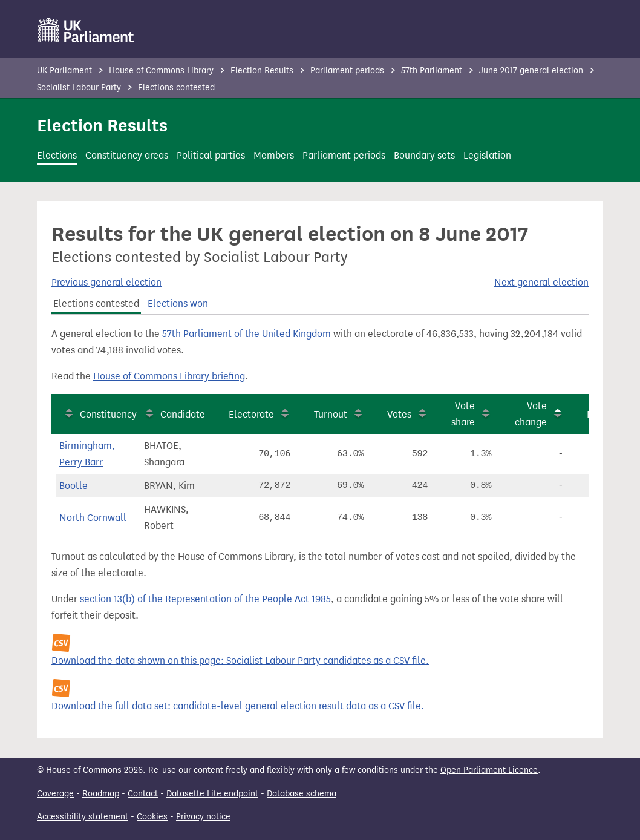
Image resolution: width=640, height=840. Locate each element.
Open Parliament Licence (489, 770)
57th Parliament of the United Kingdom (247, 334)
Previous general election (106, 282)
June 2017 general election (532, 71)
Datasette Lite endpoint (212, 794)
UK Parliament (64, 71)
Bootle (73, 486)
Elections (57, 155)
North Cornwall (93, 518)
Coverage (55, 794)
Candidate (183, 414)
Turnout (331, 414)
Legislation (487, 155)
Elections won (178, 304)
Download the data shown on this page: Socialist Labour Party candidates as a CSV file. (240, 661)
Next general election (541, 282)
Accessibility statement (83, 817)
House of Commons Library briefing (169, 376)
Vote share (463, 414)
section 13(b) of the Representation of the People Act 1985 (205, 599)
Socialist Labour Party (80, 87)
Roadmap (101, 794)
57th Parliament (433, 71)
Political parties (211, 155)
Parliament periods (348, 71)
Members (274, 155)
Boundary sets (424, 155)
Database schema (302, 794)
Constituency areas (127, 155)
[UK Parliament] (86, 30)
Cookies (152, 817)
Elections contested (96, 304)
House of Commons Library (161, 71)
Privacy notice (203, 817)
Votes (399, 414)
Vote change (531, 414)
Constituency (108, 414)
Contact (143, 794)
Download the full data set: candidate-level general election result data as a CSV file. (238, 706)
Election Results (262, 71)
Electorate (251, 414)
